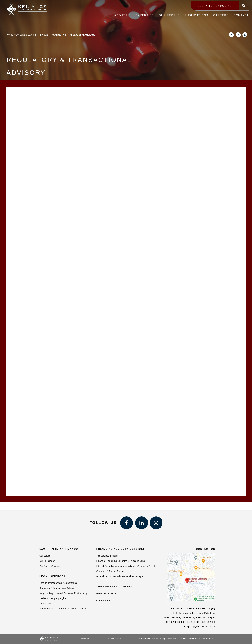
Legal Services (52, 576)
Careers (221, 15)
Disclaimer (85, 639)
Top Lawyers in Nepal (115, 586)
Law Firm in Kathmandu (59, 549)
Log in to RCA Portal (215, 6)
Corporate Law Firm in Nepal (32, 35)
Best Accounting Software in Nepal (127, 608)
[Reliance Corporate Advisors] (27, 8)
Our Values (45, 556)
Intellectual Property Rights (53, 598)
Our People (169, 15)
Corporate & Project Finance (110, 571)
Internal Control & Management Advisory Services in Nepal (126, 566)
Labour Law (45, 604)
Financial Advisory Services (121, 549)
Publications (196, 15)
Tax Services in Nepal (107, 556)
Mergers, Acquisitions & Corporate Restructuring (63, 593)
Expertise (145, 15)
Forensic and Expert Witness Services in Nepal (120, 576)
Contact (241, 15)
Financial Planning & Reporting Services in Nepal (121, 561)
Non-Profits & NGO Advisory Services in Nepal (63, 609)
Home (10, 35)
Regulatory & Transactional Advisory (57, 588)
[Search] (244, 6)
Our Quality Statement (51, 566)
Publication (106, 593)
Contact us (206, 549)
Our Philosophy (47, 561)
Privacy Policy (114, 639)
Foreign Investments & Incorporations (58, 583)
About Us (123, 15)
